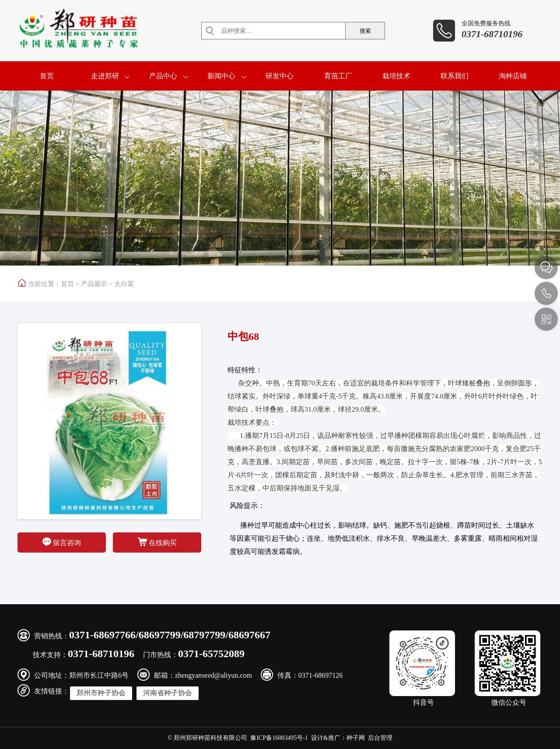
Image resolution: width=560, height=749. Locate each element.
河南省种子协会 (168, 693)
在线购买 (157, 542)
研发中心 (280, 76)
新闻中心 (221, 76)
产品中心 (163, 76)
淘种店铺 (513, 76)
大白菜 (124, 284)
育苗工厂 (338, 76)
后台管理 (380, 738)
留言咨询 (62, 542)
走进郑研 (105, 76)
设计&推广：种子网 (338, 738)
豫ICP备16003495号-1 (279, 738)
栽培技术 (396, 76)
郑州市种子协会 (101, 693)
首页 (47, 76)
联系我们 (455, 76)
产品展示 (94, 284)
